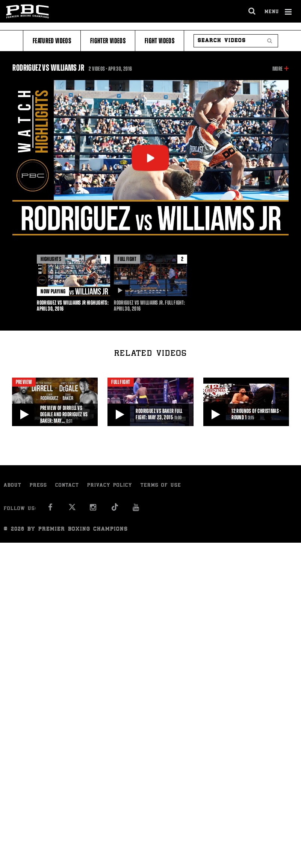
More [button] (278, 69)
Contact (67, 486)
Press (38, 486)
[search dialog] (252, 11)
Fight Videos (160, 41)
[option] (73, 283)
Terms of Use (161, 486)
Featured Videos (52, 41)
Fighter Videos (108, 41)
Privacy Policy (110, 486)
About (13, 486)
